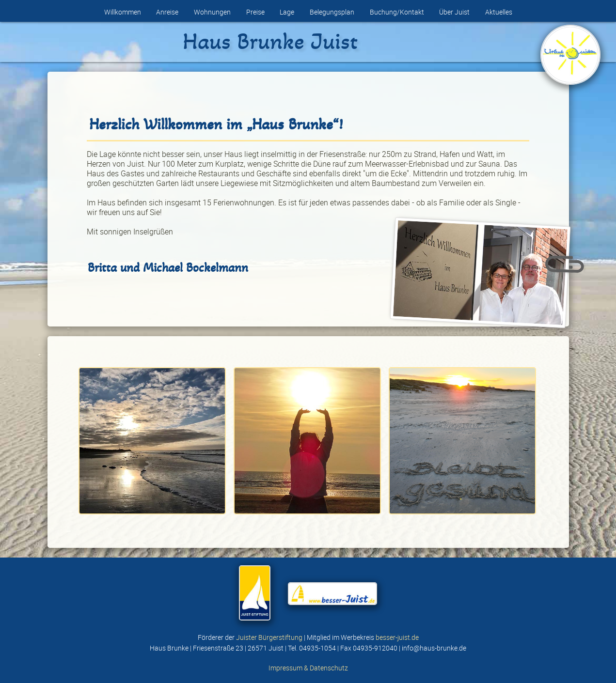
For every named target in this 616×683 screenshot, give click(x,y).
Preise (255, 12)
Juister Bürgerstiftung (269, 637)
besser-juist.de (397, 637)
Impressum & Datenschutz (308, 668)
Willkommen (123, 12)
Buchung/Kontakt (397, 12)
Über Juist (454, 12)
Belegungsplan (332, 12)
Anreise (167, 12)
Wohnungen (212, 12)
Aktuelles (499, 12)
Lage (287, 12)
